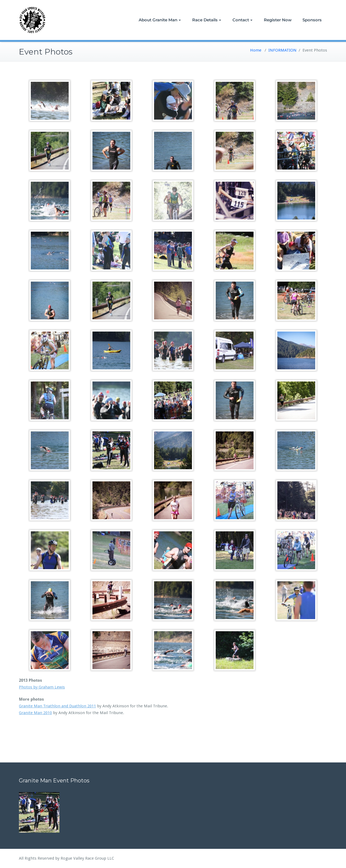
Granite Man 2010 (35, 713)
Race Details (207, 20)
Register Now (278, 20)
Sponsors (312, 20)
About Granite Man (160, 20)
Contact (242, 20)
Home (256, 50)
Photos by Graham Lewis (42, 687)
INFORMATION (282, 50)
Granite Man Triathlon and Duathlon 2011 (57, 706)
